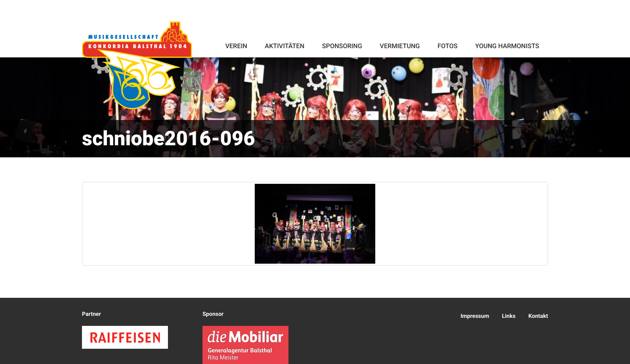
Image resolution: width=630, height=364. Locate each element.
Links (509, 316)
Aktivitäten (284, 46)
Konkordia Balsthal (137, 65)
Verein (236, 46)
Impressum (475, 316)
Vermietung (400, 46)
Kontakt (538, 316)
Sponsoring (342, 46)
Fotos (448, 46)
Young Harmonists (507, 46)
